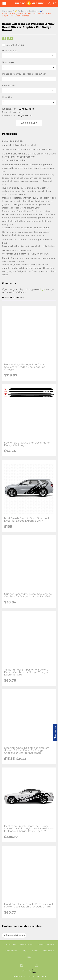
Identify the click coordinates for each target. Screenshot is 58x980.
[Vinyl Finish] (29, 91)
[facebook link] (22, 966)
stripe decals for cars (14, 935)
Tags (29, 957)
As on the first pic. (13, 45)
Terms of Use (11, 951)
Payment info (27, 944)
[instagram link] (36, 966)
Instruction (48, 951)
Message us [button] (55, 733)
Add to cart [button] (29, 123)
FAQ (24, 951)
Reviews (35, 951)
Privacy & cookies (46, 944)
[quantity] (29, 102)
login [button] (43, 289)
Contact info (10, 944)
